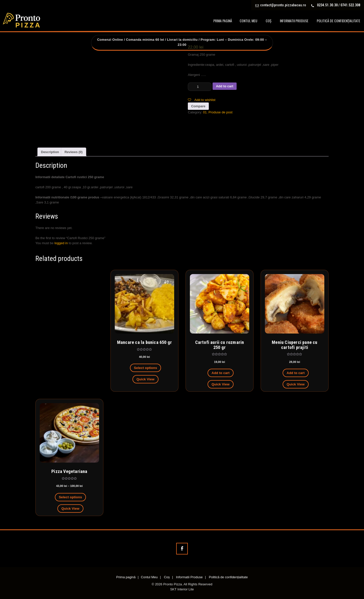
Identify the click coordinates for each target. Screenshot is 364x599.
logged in (61, 243)
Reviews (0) (74, 152)
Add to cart (225, 86)
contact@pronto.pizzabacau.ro (283, 5)
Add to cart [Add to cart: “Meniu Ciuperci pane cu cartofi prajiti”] (296, 373)
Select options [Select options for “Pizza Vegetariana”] (71, 497)
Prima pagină (223, 21)
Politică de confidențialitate (338, 21)
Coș (269, 21)
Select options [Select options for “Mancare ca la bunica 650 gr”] (146, 368)
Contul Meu (248, 21)
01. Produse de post (218, 112)
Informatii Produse (294, 21)
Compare (198, 106)
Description (50, 152)
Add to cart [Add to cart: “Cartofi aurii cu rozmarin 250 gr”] (221, 373)
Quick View (145, 379)
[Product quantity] (200, 87)
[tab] (50, 152)
